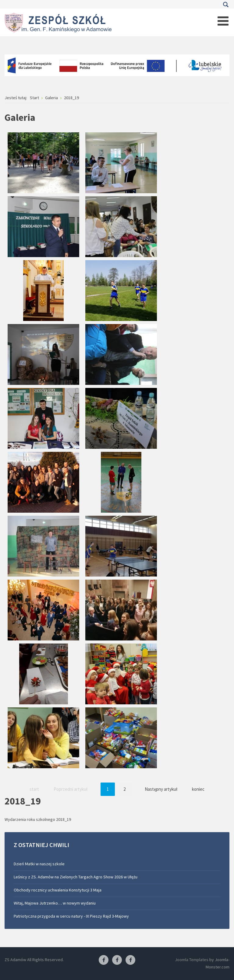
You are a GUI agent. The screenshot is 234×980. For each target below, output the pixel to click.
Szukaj (226, 5)
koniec (198, 789)
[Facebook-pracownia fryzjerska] (117, 960)
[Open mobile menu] (223, 21)
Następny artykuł (161, 789)
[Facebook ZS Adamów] (104, 960)
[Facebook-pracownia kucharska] (130, 960)
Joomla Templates (192, 960)
